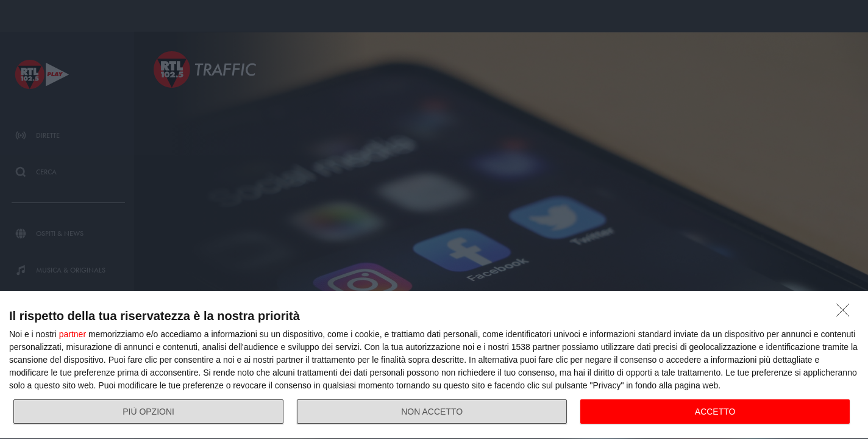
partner (73, 334)
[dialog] (434, 365)
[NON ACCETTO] (846, 313)
